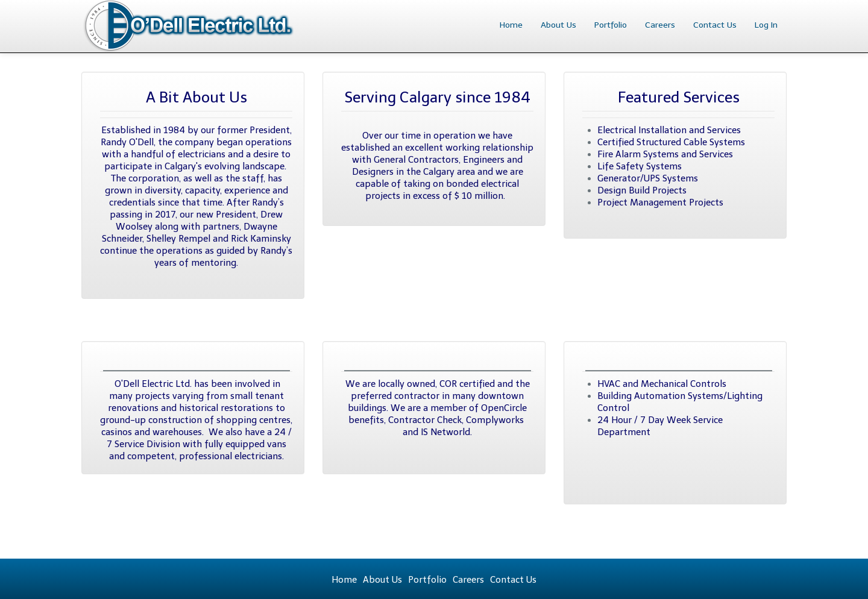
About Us (558, 25)
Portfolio (611, 25)
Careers (660, 25)
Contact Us (715, 25)
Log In (766, 25)
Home (511, 25)
